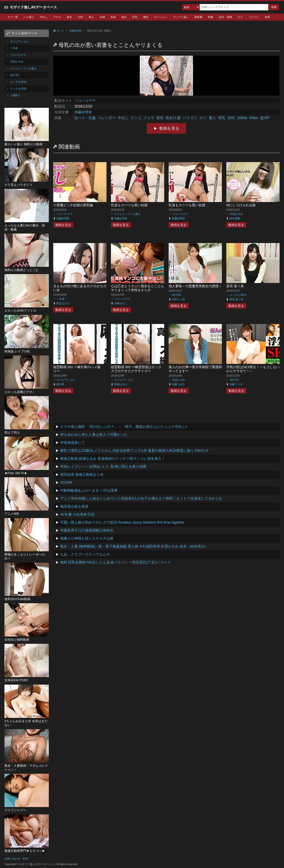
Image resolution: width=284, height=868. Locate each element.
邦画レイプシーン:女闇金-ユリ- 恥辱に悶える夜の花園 (103, 466)
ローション (161, 17)
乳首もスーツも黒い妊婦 (129, 205)
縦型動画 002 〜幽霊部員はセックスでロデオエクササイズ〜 (136, 369)
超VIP (265, 118)
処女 (69, 17)
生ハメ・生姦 (85, 118)
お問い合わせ (12, 859)
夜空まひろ (63, 303)
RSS (25, 859)
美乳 (160, 118)
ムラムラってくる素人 (128, 214)
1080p (242, 118)
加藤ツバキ (236, 384)
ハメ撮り (29, 17)
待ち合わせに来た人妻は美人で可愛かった (94, 435)
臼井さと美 (178, 299)
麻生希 (60, 384)
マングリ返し (181, 17)
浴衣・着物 (225, 17)
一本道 (61, 299)
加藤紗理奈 (76, 31)
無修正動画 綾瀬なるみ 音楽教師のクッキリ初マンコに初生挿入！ (113, 459)
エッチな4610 (238, 295)
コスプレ (254, 17)
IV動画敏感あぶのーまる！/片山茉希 (89, 490)
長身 (113, 17)
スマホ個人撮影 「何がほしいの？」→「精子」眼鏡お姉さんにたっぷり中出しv (124, 427)
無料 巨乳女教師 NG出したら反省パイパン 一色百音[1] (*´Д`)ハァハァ (115, 562)
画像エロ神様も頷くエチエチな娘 (87, 538)
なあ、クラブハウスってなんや (85, 554)
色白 (124, 17)
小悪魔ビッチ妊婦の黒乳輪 (73, 205)
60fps (254, 118)
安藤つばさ (178, 384)
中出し (44, 17)
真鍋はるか (121, 384)
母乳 (222, 118)
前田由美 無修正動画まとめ (82, 474)
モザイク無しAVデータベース (33, 7)
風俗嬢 (198, 17)
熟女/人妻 (173, 118)
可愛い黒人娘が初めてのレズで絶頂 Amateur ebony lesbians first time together (122, 522)
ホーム (60, 31)
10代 (80, 17)
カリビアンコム (66, 380)
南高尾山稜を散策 (74, 506)
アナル (57, 17)
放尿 (267, 17)
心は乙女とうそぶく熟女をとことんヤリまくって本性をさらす (138, 288)
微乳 (146, 17)
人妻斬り (15, 95)
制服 (211, 17)
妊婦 (102, 17)
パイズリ (190, 118)
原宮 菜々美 (235, 286)
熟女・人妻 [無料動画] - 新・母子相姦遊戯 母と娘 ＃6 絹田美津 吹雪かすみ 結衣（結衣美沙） (134, 546)
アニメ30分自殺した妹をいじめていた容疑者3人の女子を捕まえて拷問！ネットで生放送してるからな (141, 498)
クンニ (136, 118)
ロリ (240, 17)
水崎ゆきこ (121, 303)
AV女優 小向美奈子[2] (77, 514)
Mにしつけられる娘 (241, 205)
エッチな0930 (18, 89)
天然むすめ (236, 214)
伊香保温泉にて (73, 443)
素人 (91, 17)
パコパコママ (85, 101)
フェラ (149, 118)
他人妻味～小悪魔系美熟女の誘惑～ (195, 286)
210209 (66, 482)
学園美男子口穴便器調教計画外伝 (87, 530)
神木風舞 (235, 218)
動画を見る (169, 128)
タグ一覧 (13, 17)
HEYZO (177, 295)
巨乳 (135, 17)
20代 (231, 118)
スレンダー (107, 118)
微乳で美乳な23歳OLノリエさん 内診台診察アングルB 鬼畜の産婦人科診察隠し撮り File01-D (134, 451)
